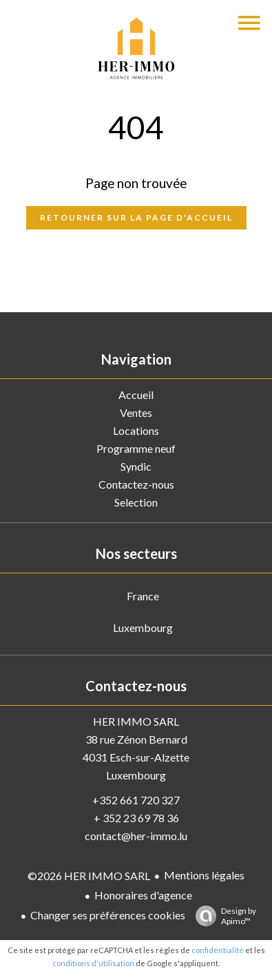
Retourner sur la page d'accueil (136, 217)
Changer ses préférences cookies (108, 915)
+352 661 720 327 (136, 800)
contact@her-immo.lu (136, 836)
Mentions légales (204, 875)
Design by (222, 916)
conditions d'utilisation (93, 963)
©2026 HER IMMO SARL (89, 876)
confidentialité (218, 950)
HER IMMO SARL (136, 721)
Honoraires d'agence (143, 895)
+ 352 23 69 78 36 (136, 818)
